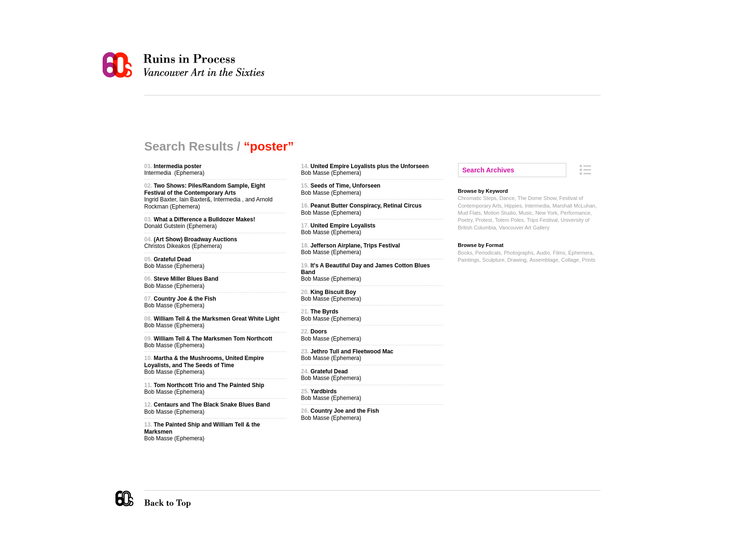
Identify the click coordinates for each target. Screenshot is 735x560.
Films (559, 253)
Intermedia (537, 206)
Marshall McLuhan (574, 206)
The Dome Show (537, 198)
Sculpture (493, 260)
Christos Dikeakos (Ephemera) (191, 243)
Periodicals (488, 253)
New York (547, 213)
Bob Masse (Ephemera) (175, 263)
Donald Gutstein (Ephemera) (200, 223)
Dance (507, 198)
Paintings (469, 260)
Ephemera (580, 253)
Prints (589, 260)
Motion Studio (500, 213)
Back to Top (187, 499)
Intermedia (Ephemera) (175, 170)
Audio (543, 253)
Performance (575, 213)
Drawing (517, 260)
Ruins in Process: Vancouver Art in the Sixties (186, 65)
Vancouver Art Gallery (524, 228)
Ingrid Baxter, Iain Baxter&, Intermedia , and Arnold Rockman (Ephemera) (209, 196)
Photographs (519, 253)
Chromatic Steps (477, 198)
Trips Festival (542, 220)
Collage (570, 260)
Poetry (465, 220)
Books (465, 253)
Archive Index (585, 170)
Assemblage (544, 260)
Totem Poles (510, 220)
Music (526, 213)
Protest (484, 220)
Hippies (513, 206)
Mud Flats (469, 213)
